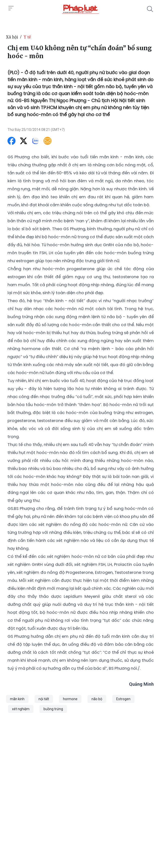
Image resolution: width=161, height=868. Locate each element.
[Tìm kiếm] (150, 9)
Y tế (27, 37)
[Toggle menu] (11, 8)
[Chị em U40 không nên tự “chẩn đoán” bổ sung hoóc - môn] (80, 9)
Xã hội (12, 37)
